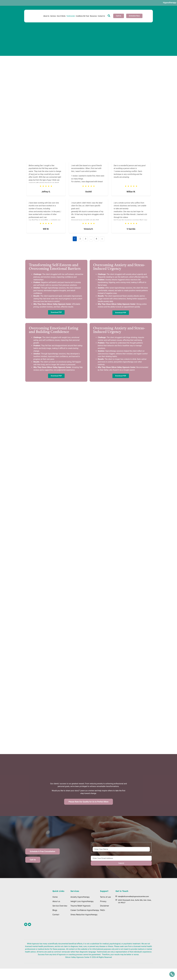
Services (53, 16)
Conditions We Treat (82, 16)
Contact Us (101, 16)
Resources (93, 16)
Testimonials (71, 16)
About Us (46, 16)
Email (93, 854)
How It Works (61, 16)
